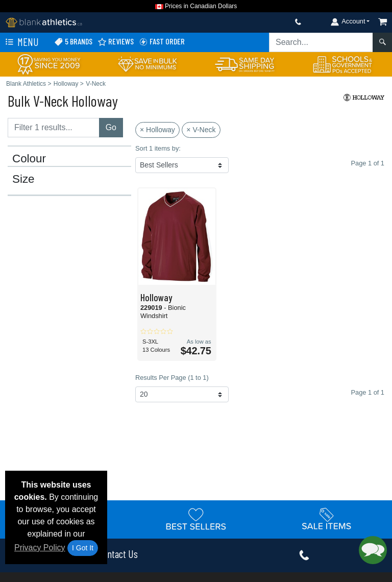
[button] (373, 550)
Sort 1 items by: (158, 148)
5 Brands (73, 42)
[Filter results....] (54, 128)
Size (23, 179)
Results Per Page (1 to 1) (172, 378)
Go (111, 127)
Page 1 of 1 (368, 392)
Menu (21, 42)
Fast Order (162, 42)
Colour (29, 159)
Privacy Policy (40, 548)
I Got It (83, 548)
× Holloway (157, 130)
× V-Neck (201, 130)
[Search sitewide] (321, 42)
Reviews (116, 42)
